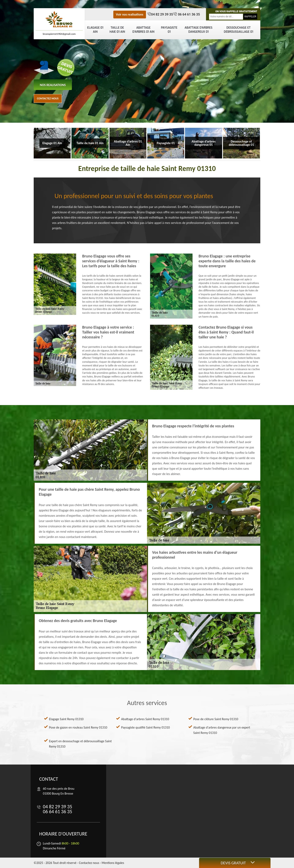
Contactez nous (48, 98)
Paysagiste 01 (169, 30)
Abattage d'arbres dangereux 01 (199, 30)
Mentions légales (113, 863)
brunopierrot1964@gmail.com (59, 34)
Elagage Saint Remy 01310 (66, 719)
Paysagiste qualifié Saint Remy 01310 (145, 727)
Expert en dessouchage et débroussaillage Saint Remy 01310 (80, 744)
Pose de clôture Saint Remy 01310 (216, 719)
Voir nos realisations (130, 14)
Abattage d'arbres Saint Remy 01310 (145, 719)
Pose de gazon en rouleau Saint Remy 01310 (78, 727)
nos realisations (53, 85)
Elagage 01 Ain (95, 30)
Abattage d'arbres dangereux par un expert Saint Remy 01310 (222, 730)
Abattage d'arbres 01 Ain (144, 30)
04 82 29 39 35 (162, 14)
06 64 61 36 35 (188, 14)
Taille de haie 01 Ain (117, 30)
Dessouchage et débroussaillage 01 (238, 30)
